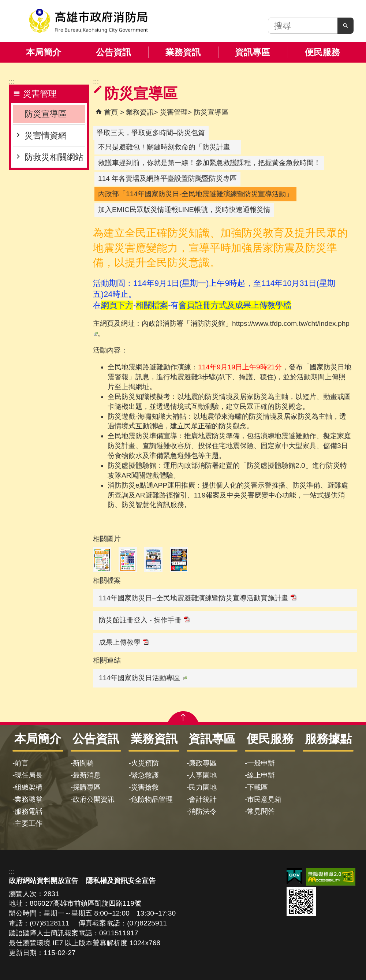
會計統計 (203, 799)
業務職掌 (29, 799)
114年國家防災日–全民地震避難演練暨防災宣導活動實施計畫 (198, 598)
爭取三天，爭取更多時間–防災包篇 (151, 133)
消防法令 (203, 811)
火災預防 (145, 763)
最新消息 (87, 775)
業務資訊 (183, 52)
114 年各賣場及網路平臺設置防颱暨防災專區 (167, 178)
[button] (346, 26)
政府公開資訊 (94, 799)
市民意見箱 (264, 799)
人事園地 (203, 775)
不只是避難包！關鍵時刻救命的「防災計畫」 (168, 147)
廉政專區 (203, 763)
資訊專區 (253, 52)
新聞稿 (83, 763)
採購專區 (87, 787)
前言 (22, 763)
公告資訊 (113, 52)
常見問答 (261, 811)
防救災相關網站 (54, 157)
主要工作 (29, 824)
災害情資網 (46, 135)
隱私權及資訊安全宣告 (121, 881)
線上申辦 (261, 775)
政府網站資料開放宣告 (44, 881)
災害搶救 (145, 787)
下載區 (257, 787)
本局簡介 (44, 52)
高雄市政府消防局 (88, 21)
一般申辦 (261, 763)
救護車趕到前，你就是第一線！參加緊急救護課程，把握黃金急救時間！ (209, 163)
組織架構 (29, 787)
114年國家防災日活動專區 (143, 678)
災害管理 (174, 112)
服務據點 (328, 739)
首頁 (111, 112)
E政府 (294, 876)
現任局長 (29, 775)
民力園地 (203, 787)
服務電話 (29, 811)
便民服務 (322, 52)
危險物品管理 (152, 799)
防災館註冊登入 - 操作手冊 (144, 620)
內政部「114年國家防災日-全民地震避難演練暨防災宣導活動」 (195, 194)
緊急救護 (145, 775)
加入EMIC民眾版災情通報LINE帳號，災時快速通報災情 (184, 210)
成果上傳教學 (124, 642)
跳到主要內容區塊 (4, 4)
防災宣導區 (46, 114)
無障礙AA (331, 877)
